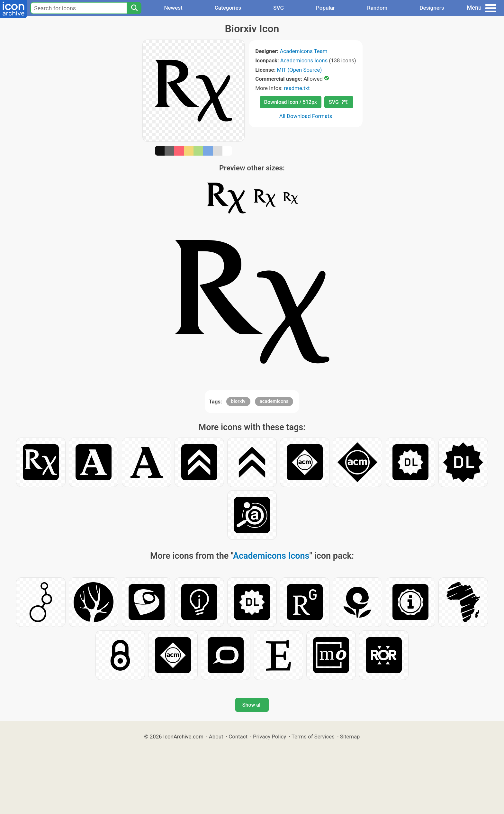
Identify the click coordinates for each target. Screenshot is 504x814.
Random (377, 8)
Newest (173, 8)
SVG (279, 8)
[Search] (134, 8)
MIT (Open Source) (300, 70)
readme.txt (297, 88)
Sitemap (350, 737)
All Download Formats (306, 116)
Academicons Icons (304, 60)
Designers (432, 8)
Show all (252, 705)
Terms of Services (313, 737)
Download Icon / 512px (291, 102)
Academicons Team (303, 51)
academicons (274, 401)
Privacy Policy (270, 737)
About (216, 737)
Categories (228, 8)
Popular (325, 8)
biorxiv (238, 401)
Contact (238, 737)
